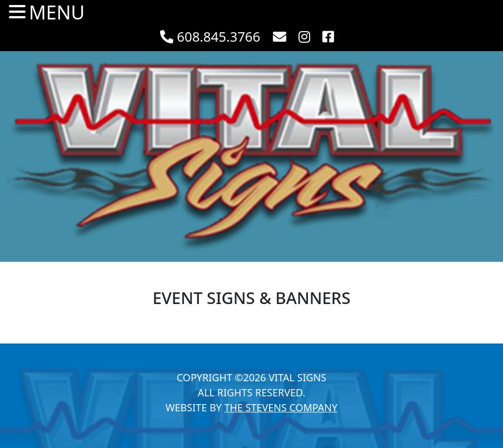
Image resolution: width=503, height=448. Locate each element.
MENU (57, 13)
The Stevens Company (281, 407)
